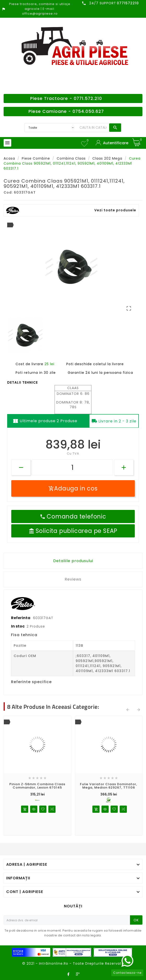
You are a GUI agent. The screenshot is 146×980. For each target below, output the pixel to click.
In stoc (18, 626)
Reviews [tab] (73, 579)
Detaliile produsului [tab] (73, 561)
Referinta (21, 618)
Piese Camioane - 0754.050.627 (66, 111)
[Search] (93, 128)
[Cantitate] (72, 467)
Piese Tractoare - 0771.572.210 (66, 98)
